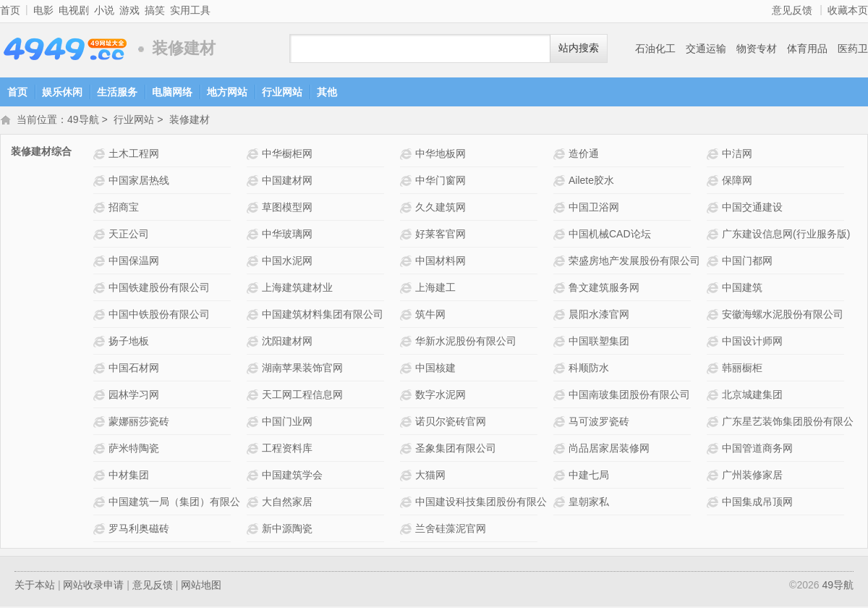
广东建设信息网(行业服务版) (786, 235)
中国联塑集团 (599, 342)
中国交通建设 (752, 208)
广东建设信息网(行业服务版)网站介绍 (714, 236)
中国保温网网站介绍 (101, 262)
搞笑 (155, 10)
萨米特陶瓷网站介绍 (101, 450)
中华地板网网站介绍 (408, 155)
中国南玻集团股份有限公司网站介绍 (561, 396)
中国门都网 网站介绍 (714, 262)
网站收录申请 (93, 586)
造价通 (584, 155)
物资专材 (757, 48)
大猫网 (430, 476)
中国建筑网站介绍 (714, 289)
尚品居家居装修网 (609, 449)
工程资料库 (287, 449)
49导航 (65, 49)
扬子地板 (129, 342)
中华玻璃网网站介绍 (254, 236)
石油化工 (655, 48)
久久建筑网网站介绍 (408, 209)
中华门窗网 (441, 182)
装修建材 (190, 121)
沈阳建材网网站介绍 (254, 343)
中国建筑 (742, 289)
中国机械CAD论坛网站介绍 (561, 236)
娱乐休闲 (62, 92)
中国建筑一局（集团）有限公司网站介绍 (101, 503)
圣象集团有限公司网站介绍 (408, 450)
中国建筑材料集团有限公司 (323, 316)
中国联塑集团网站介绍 (561, 343)
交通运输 (706, 48)
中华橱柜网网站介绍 (254, 155)
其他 (327, 92)
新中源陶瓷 (287, 530)
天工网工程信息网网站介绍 (254, 396)
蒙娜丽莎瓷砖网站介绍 (101, 423)
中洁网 (737, 155)
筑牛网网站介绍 (408, 316)
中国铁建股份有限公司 (159, 289)
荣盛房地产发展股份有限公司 (634, 262)
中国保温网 (134, 262)
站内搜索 (579, 48)
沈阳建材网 (287, 342)
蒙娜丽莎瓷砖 (139, 423)
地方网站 (227, 92)
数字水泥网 (441, 396)
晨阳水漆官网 (599, 316)
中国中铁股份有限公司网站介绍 (101, 316)
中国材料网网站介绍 (408, 262)
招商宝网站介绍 (101, 209)
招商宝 (124, 208)
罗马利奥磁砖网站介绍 (101, 530)
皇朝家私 (589, 503)
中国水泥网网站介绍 (254, 262)
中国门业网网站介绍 (254, 423)
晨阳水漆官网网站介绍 (561, 316)
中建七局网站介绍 (561, 477)
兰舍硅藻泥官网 (451, 530)
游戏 (129, 10)
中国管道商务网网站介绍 (714, 450)
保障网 (737, 182)
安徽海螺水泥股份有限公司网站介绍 (714, 316)
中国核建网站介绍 (408, 370)
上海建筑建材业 (297, 289)
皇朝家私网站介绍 (561, 503)
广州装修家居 (752, 476)
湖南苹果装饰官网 (302, 369)
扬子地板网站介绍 (101, 343)
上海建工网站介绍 (408, 289)
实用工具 (190, 10)
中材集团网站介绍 (101, 477)
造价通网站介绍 (561, 155)
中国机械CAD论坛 (610, 235)
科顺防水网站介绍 (561, 370)
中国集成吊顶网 (757, 503)
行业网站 (282, 92)
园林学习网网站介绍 (101, 396)
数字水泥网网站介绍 (408, 396)
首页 (10, 10)
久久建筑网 (441, 208)
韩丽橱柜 (742, 369)
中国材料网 (441, 262)
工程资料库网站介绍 (254, 450)
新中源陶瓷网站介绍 (254, 530)
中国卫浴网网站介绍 (561, 209)
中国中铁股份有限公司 (159, 316)
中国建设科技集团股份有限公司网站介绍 (408, 503)
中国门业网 (287, 423)
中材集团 (129, 476)
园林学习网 (134, 396)
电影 (43, 10)
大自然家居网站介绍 (254, 503)
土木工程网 (134, 155)
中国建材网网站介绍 (254, 182)
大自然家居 (287, 503)
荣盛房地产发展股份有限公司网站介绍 (561, 262)
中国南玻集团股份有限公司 (629, 396)
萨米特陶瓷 (134, 449)
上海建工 (435, 289)
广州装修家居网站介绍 (714, 477)
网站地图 (201, 586)
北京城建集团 (752, 396)
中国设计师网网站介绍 (714, 343)
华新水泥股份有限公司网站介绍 (408, 343)
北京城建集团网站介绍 (714, 396)
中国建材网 (287, 182)
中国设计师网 (752, 342)
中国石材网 (134, 369)
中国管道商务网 (757, 449)
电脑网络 (172, 92)
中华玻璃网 (287, 235)
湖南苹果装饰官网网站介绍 (254, 370)
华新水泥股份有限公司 (466, 342)
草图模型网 (287, 208)
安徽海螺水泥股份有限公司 (783, 316)
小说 (104, 10)
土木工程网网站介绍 (101, 155)
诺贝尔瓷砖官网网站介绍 (408, 423)
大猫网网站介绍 (408, 477)
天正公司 (129, 235)
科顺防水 (589, 369)
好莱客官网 (441, 235)
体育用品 (807, 48)
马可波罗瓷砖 (599, 423)
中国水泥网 (287, 262)
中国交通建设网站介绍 (714, 209)
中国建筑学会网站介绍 (254, 477)
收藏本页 (848, 10)
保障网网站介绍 (714, 182)
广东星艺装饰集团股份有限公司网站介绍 (714, 423)
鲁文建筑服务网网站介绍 (561, 289)
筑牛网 (430, 316)
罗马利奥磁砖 (139, 530)
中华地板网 (441, 155)
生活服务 (117, 92)
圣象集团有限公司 (456, 449)
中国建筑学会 (292, 476)
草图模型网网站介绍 (254, 209)
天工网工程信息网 (302, 396)
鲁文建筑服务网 (604, 289)
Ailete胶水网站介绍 (561, 182)
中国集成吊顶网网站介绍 (714, 503)
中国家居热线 (139, 182)
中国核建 (435, 369)
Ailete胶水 (591, 182)
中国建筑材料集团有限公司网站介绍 (254, 316)
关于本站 (35, 586)
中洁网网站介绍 (714, 155)
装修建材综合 (41, 153)
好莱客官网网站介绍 (408, 236)
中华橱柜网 (287, 155)
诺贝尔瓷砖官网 (451, 423)
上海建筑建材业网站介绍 (254, 289)
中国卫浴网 (594, 208)
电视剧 (74, 10)
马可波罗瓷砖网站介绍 (561, 423)
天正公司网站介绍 (101, 236)
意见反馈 (792, 10)
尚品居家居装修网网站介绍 (561, 450)
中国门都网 (747, 262)
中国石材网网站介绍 (101, 370)
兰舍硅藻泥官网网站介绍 (408, 530)
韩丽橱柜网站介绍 (714, 370)
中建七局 (589, 476)
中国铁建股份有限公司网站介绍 (101, 289)
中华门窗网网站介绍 (408, 182)
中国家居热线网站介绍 (101, 182)
